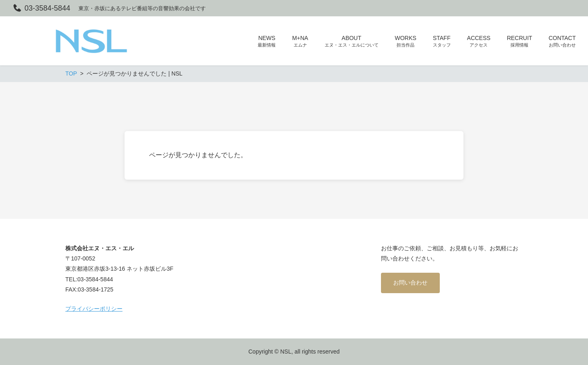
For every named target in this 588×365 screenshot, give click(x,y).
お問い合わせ (410, 283)
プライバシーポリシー (94, 309)
